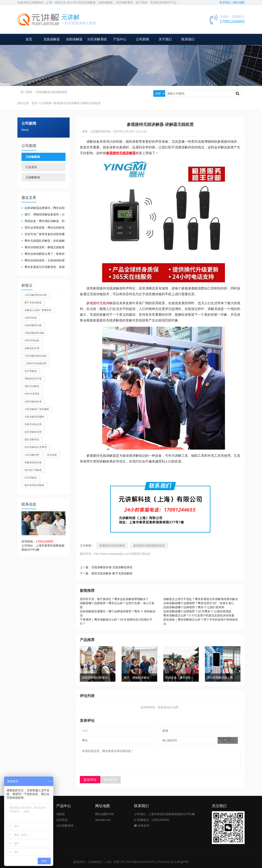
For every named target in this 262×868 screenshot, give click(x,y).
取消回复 (111, 780)
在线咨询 (142, 826)
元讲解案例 (33, 177)
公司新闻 (142, 39)
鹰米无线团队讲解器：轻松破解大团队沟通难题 (43, 241)
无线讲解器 (52, 39)
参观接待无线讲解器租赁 (149, 546)
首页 (29, 39)
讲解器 (61, 814)
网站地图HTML (105, 814)
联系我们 (188, 39)
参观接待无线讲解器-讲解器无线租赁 (77, 103)
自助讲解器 (74, 39)
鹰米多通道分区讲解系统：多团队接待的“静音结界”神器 (43, 267)
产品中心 (120, 39)
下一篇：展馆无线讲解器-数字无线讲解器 (106, 573)
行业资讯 (31, 167)
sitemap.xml (103, 820)
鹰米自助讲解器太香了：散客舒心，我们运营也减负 (43, 254)
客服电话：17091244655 (152, 820)
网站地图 (239, 3)
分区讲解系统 (97, 39)
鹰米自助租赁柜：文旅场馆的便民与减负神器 (43, 261)
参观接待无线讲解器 (101, 303)
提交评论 (90, 780)
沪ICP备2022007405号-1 (142, 862)
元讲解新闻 (33, 157)
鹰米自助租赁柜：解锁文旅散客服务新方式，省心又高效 (43, 248)
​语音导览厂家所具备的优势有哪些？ (43, 234)
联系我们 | (226, 3)
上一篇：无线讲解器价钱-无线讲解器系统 (106, 567)
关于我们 (165, 39)
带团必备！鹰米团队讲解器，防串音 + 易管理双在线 (43, 221)
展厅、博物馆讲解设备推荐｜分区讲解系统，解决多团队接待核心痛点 (43, 215)
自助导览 (62, 820)
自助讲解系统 (59, 92)
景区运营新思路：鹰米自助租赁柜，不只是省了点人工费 (43, 228)
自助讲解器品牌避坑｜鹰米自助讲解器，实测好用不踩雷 (43, 208)
